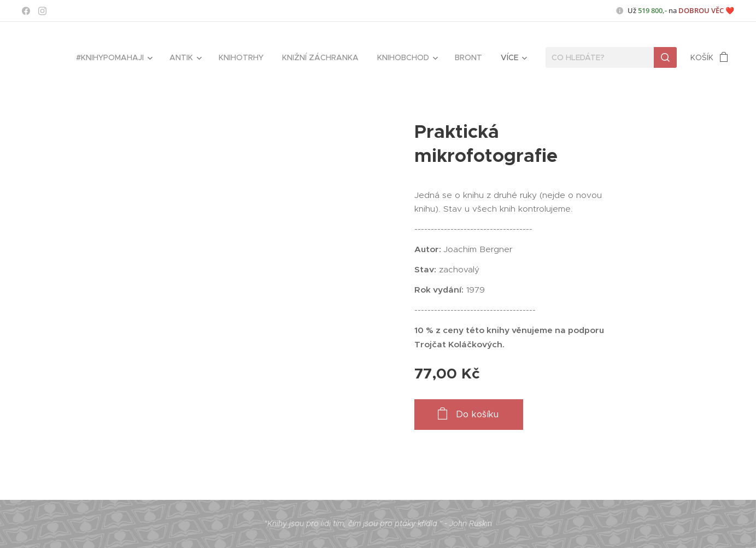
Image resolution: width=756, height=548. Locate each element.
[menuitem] (113, 57)
